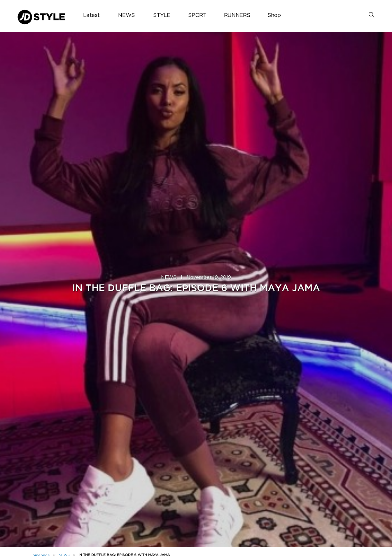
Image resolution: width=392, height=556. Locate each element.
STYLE (162, 15)
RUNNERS (237, 15)
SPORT (197, 15)
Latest (91, 15)
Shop (274, 15)
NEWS (126, 15)
